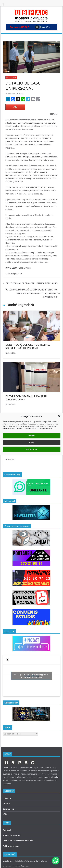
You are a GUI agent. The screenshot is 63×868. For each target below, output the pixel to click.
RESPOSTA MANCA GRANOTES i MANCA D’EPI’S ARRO (30, 283)
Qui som (7, 804)
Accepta (31, 436)
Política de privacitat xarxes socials (18, 841)
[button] (59, 416)
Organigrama (9, 809)
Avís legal (7, 830)
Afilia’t (6, 814)
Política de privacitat (12, 835)
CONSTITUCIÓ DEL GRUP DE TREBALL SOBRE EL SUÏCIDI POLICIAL (28, 346)
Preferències (31, 449)
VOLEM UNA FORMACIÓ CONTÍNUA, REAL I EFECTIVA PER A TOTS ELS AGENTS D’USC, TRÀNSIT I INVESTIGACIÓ (33, 293)
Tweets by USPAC (31, 676)
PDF (15, 107)
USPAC (21, 94)
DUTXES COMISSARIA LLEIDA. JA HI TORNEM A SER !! (26, 398)
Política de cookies (11, 846)
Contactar (7, 798)
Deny (31, 443)
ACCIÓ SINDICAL (11, 77)
